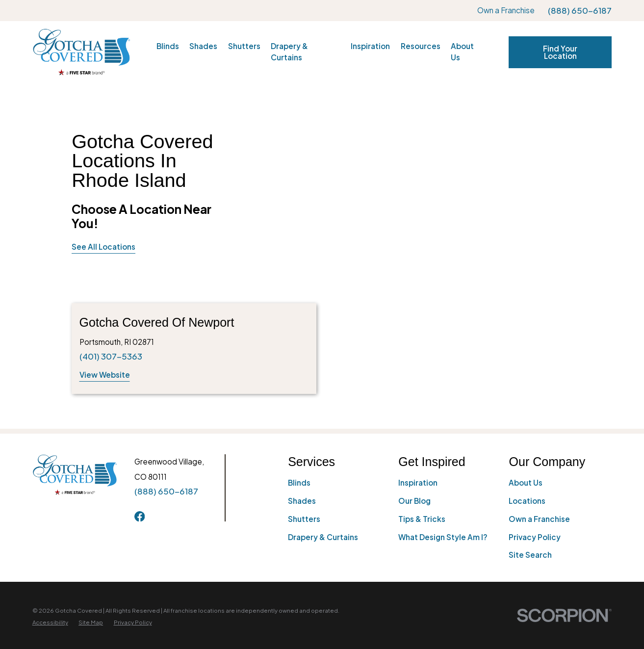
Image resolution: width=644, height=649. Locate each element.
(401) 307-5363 (111, 356)
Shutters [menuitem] (244, 46)
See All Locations (103, 247)
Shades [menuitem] (203, 46)
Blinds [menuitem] (168, 46)
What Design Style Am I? (443, 537)
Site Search (530, 555)
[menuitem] (50, 623)
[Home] (81, 52)
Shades (302, 501)
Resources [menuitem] (421, 46)
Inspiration (418, 482)
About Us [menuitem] (462, 52)
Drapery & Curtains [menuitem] (289, 52)
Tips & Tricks (422, 519)
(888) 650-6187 (580, 11)
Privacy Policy (535, 537)
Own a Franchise (506, 10)
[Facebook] (140, 516)
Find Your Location (560, 52)
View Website (105, 375)
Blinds (299, 482)
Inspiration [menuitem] (370, 46)
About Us (526, 482)
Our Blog (414, 501)
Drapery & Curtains (323, 537)
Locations (527, 501)
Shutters (304, 519)
